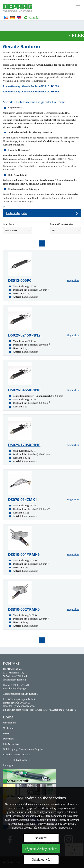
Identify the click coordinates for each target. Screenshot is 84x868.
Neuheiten (8, 728)
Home (8, 717)
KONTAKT (11, 663)
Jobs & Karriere (11, 744)
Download (8, 739)
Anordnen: (9, 224)
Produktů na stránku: (62, 224)
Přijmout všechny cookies (41, 849)
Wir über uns (9, 723)
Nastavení (41, 838)
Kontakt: (7, 754)
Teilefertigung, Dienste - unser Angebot (23, 749)
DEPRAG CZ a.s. (22, 754)
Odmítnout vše (41, 860)
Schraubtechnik (18, 781)
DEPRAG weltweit (20, 760)
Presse (6, 733)
